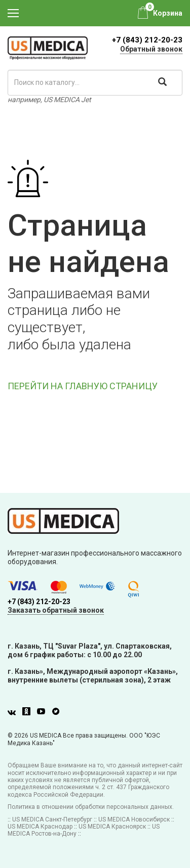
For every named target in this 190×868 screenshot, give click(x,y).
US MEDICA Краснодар (40, 827)
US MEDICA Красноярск (112, 827)
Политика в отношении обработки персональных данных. (91, 807)
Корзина (168, 13)
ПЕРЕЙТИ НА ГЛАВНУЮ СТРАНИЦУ (83, 386)
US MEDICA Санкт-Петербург (52, 819)
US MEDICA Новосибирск (134, 819)
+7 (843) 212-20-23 (147, 40)
